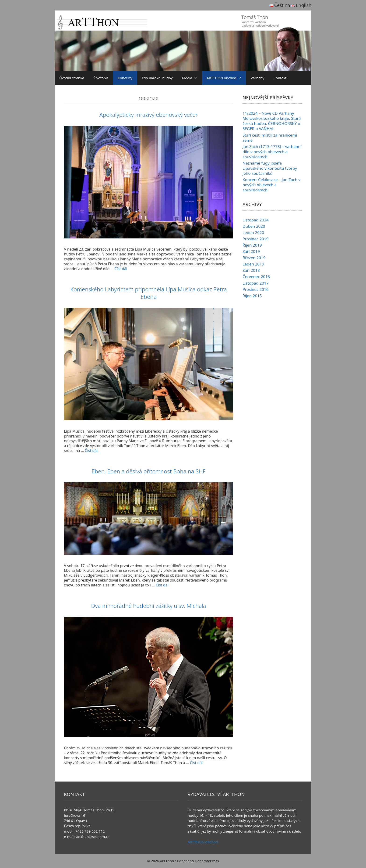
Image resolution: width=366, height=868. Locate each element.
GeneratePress (207, 861)
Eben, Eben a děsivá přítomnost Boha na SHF (149, 471)
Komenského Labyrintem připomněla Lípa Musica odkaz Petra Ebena (149, 293)
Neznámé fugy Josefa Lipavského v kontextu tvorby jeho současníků (270, 168)
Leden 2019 (253, 264)
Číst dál (121, 269)
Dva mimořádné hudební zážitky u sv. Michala (148, 606)
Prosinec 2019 (255, 239)
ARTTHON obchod (226, 78)
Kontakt (280, 78)
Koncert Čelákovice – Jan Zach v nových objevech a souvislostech (271, 185)
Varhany (257, 78)
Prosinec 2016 (255, 289)
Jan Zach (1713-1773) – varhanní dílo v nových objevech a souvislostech (272, 152)
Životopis (101, 78)
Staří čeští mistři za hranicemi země (270, 138)
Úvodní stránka (72, 78)
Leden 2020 (253, 232)
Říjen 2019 (252, 245)
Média (192, 78)
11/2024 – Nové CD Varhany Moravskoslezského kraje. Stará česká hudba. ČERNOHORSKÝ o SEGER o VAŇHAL (272, 121)
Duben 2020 (254, 226)
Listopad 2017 (256, 283)
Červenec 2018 (256, 277)
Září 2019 (251, 251)
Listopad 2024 (256, 220)
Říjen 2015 (252, 296)
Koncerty (125, 78)
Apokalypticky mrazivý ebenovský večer (149, 115)
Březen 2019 (254, 258)
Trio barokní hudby (157, 78)
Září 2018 (251, 270)
